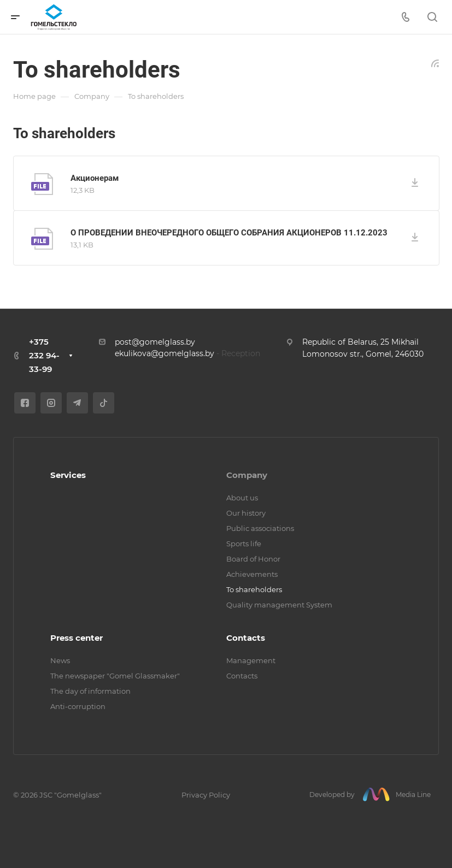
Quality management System (279, 605)
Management (251, 660)
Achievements (252, 574)
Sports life (244, 544)
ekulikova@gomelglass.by (165, 353)
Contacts (246, 638)
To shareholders (254, 589)
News (60, 660)
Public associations (260, 528)
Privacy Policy (206, 795)
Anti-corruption (78, 706)
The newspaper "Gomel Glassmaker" (115, 676)
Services (68, 475)
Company (247, 475)
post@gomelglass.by (155, 342)
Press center (77, 638)
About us (242, 498)
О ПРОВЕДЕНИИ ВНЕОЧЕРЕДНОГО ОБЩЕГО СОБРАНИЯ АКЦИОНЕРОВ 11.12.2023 (229, 233)
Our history (246, 513)
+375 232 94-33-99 (44, 355)
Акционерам (95, 178)
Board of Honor (253, 559)
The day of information (90, 691)
